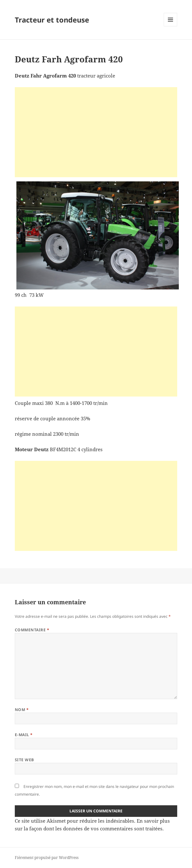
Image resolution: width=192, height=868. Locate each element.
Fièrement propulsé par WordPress (47, 858)
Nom (22, 710)
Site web (24, 760)
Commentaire (32, 630)
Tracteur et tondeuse (52, 20)
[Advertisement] (96, 132)
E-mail (24, 735)
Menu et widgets (171, 26)
